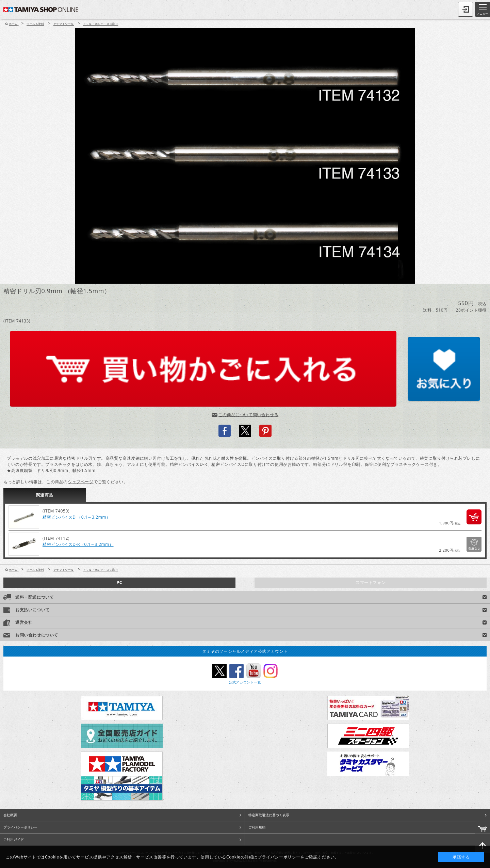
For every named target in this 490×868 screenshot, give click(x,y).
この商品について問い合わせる (248, 415)
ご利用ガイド (14, 839)
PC (119, 582)
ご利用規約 (257, 827)
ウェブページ (81, 482)
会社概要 (10, 815)
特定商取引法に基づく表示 (269, 815)
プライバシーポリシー (20, 827)
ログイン (465, 9)
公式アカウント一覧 (245, 682)
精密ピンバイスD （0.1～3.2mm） (77, 517)
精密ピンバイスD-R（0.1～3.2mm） (78, 544)
